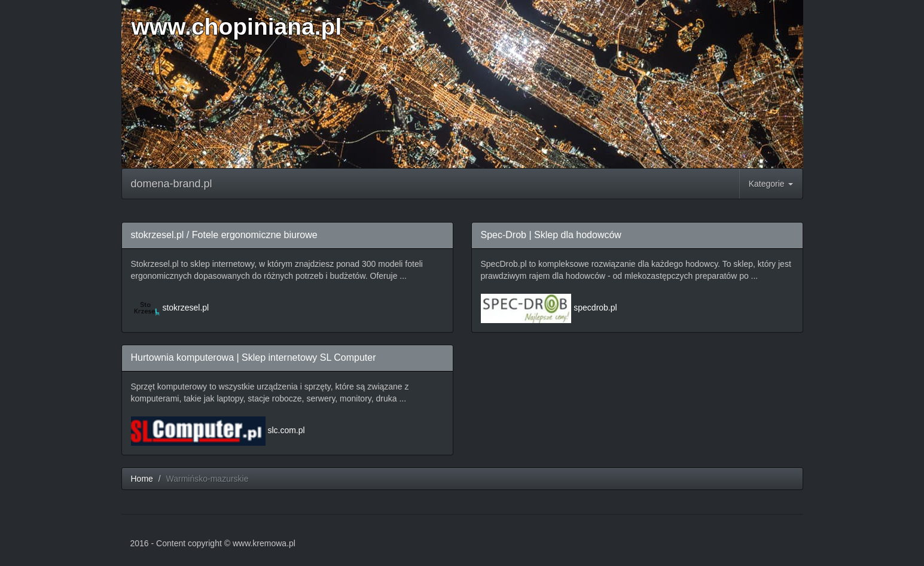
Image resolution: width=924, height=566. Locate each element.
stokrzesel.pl (185, 308)
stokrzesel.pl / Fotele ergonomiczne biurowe (224, 235)
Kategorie (771, 184)
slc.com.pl (286, 430)
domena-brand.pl (172, 184)
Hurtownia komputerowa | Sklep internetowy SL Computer (254, 357)
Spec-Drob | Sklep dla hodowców (551, 235)
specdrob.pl (595, 308)
